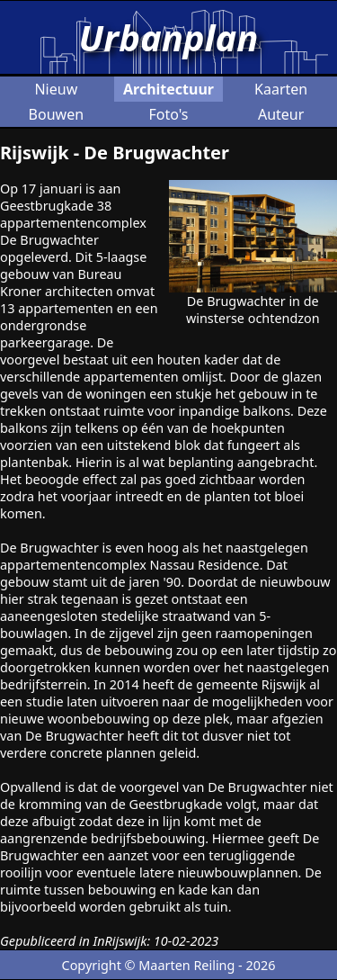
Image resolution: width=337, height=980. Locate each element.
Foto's (168, 114)
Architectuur (168, 89)
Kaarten (281, 89)
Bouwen (56, 114)
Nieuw (56, 89)
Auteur (281, 114)
